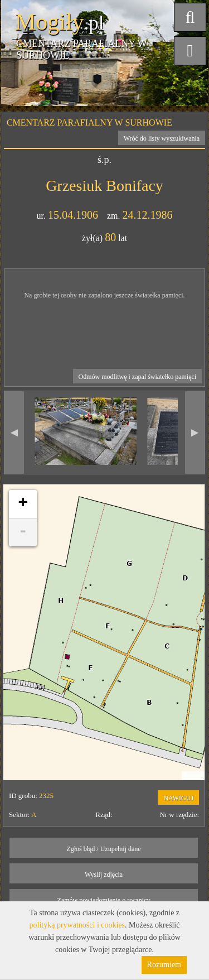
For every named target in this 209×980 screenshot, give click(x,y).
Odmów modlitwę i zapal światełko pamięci (138, 377)
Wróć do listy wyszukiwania (162, 138)
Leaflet (193, 776)
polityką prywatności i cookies (77, 925)
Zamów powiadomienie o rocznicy (104, 900)
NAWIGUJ (178, 798)
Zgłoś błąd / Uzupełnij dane (103, 849)
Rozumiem (164, 965)
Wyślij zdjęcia (104, 875)
